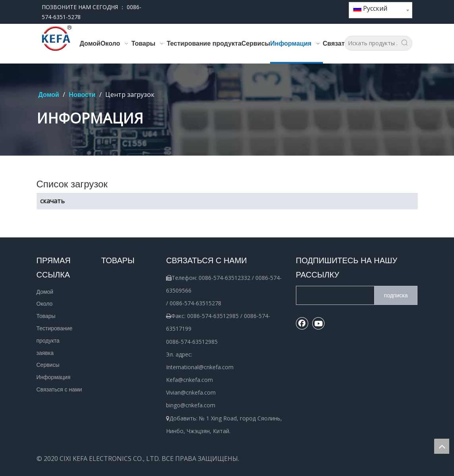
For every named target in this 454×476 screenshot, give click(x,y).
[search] (333, 295)
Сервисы (48, 365)
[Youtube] (329, 7)
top (442, 446)
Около (45, 304)
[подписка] (396, 295)
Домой (45, 292)
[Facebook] (316, 7)
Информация (54, 377)
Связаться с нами (59, 389)
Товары (46, 316)
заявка (45, 353)
